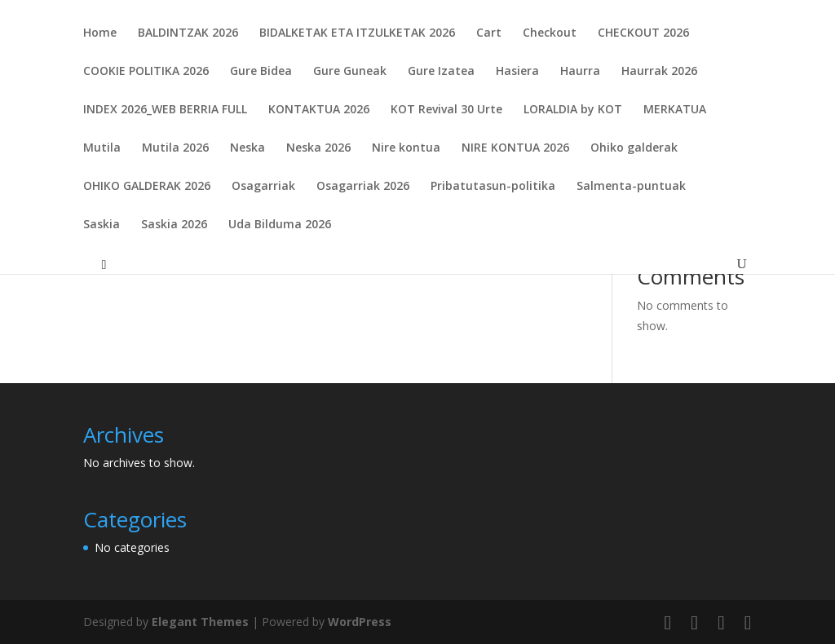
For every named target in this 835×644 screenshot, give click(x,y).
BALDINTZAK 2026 (188, 33)
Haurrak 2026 (659, 72)
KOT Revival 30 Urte (446, 110)
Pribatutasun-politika (493, 187)
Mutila (102, 148)
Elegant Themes (200, 622)
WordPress (360, 622)
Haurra (580, 72)
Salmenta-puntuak (631, 187)
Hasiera (517, 72)
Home (100, 33)
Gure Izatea (441, 72)
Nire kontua (406, 148)
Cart (489, 33)
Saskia (102, 225)
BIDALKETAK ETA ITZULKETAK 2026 (357, 33)
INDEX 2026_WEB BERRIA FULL (165, 110)
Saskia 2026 (174, 225)
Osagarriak (263, 187)
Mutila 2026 (175, 148)
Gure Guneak (350, 72)
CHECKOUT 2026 (643, 33)
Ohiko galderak (634, 148)
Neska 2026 (318, 148)
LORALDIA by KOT (573, 110)
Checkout (550, 33)
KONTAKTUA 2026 (319, 110)
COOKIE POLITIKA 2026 (146, 72)
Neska (247, 148)
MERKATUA (675, 110)
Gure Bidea (261, 72)
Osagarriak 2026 (363, 187)
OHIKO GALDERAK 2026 (147, 187)
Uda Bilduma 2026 (280, 225)
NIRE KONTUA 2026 (515, 148)
